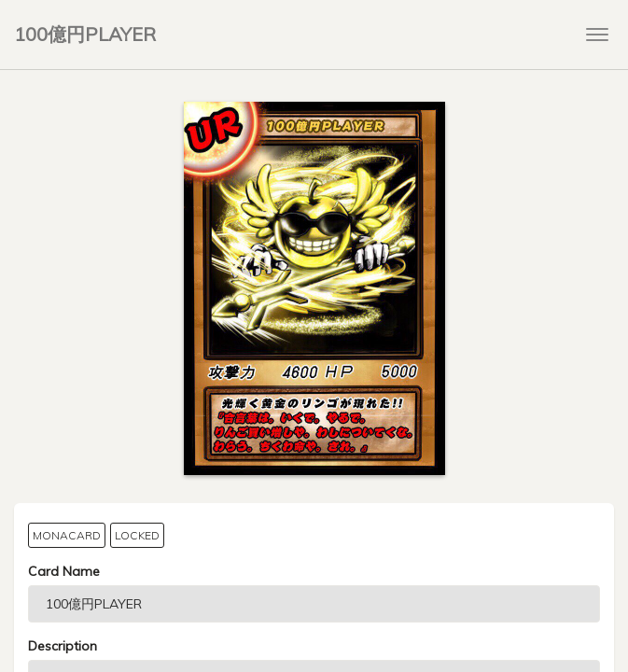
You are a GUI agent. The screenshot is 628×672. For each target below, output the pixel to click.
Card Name (64, 571)
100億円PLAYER (85, 34)
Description (63, 646)
